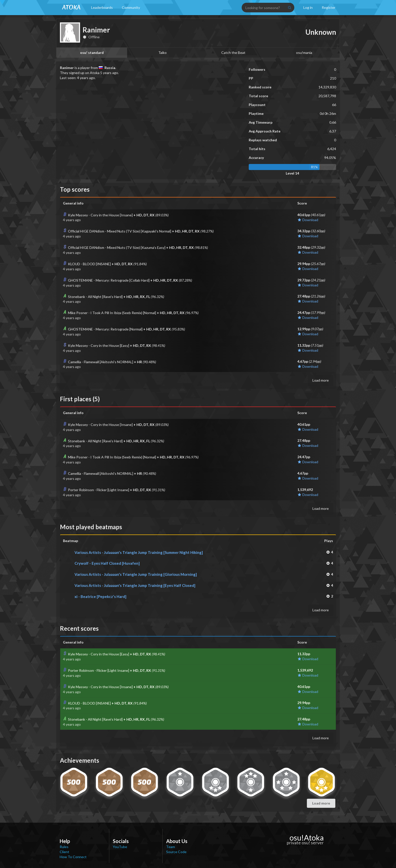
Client (64, 852)
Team (171, 847)
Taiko (163, 53)
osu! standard (92, 53)
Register (329, 7)
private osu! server (305, 843)
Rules (64, 847)
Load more (321, 380)
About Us (177, 841)
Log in (308, 7)
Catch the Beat (233, 53)
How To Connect (73, 857)
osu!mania (304, 53)
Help (65, 841)
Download (308, 220)
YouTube (120, 847)
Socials (121, 841)
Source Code (176, 852)
